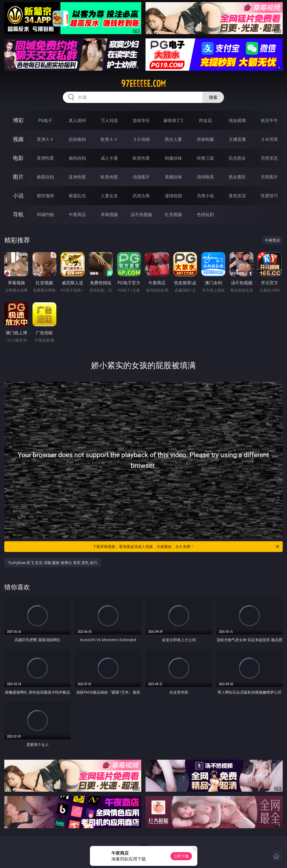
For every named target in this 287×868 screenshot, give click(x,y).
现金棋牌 (237, 120)
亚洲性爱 (45, 158)
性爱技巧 (269, 196)
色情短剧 (205, 214)
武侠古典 (141, 196)
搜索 (213, 97)
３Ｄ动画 (141, 139)
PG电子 (45, 120)
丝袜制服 (205, 139)
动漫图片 (141, 177)
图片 (18, 177)
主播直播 (237, 139)
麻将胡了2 (173, 120)
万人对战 (109, 120)
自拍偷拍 (77, 139)
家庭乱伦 (77, 196)
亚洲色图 (77, 177)
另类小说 (205, 196)
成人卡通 (109, 158)
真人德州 (77, 120)
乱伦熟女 (237, 158)
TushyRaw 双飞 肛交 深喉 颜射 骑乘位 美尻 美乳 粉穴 (53, 563)
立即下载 (181, 856)
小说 (18, 196)
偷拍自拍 (77, 158)
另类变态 (269, 158)
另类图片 (269, 177)
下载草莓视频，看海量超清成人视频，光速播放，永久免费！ (186, 547)
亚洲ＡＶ (45, 139)
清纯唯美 (205, 177)
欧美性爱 (141, 158)
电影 (18, 158)
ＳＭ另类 (269, 139)
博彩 (18, 120)
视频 (18, 139)
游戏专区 (141, 120)
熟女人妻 (173, 139)
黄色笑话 (237, 196)
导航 (18, 214)
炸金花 (205, 120)
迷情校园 (173, 196)
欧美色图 (109, 177)
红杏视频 (173, 214)
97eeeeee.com (143, 84)
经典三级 (205, 158)
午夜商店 (77, 214)
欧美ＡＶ (109, 139)
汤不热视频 (141, 214)
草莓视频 (109, 214)
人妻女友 (109, 196)
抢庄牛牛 (269, 120)
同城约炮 (45, 214)
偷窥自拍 (45, 177)
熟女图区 (237, 177)
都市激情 (45, 196)
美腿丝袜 (173, 177)
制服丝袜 (173, 158)
